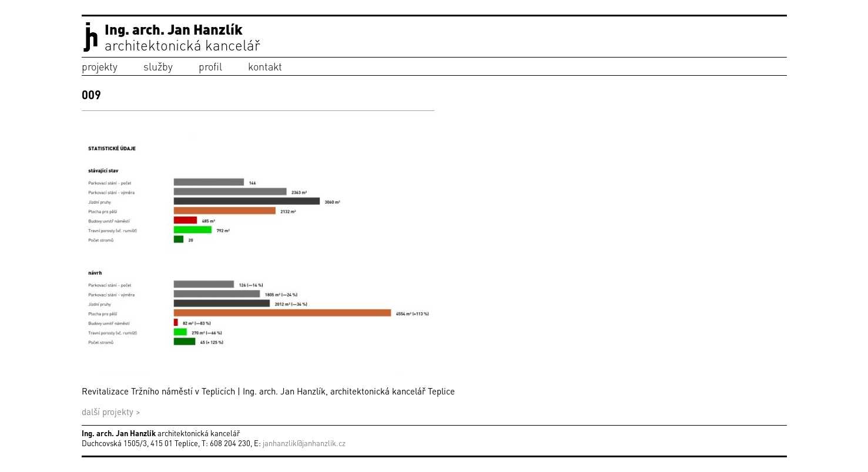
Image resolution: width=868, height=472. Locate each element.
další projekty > (111, 412)
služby (158, 66)
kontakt (265, 66)
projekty (100, 66)
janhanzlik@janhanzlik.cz (304, 443)
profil (210, 66)
